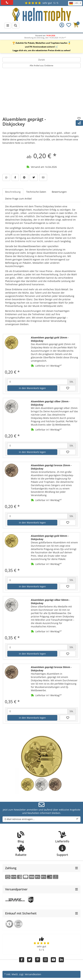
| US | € (75, 3)
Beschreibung (13, 192)
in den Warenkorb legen (32, 388)
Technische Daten (36, 192)
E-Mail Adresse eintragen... (41, 819)
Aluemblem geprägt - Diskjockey (24, 122)
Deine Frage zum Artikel (18, 199)
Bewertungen (59, 192)
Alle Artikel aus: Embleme (41, 65)
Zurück (41, 60)
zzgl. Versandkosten (30, 974)
